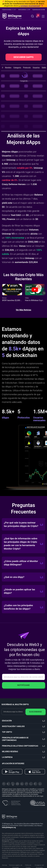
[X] (4, 784)
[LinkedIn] (22, 784)
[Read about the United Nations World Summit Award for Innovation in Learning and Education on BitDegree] (37, 802)
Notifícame (23, 685)
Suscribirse (35, 712)
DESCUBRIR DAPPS (23, 57)
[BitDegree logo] (10, 817)
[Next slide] (44, 295)
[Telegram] (8, 784)
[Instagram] (31, 784)
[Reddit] (35, 784)
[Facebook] (17, 784)
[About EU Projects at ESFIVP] (11, 802)
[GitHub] (40, 784)
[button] (37, 16)
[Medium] (26, 784)
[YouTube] (13, 784)
